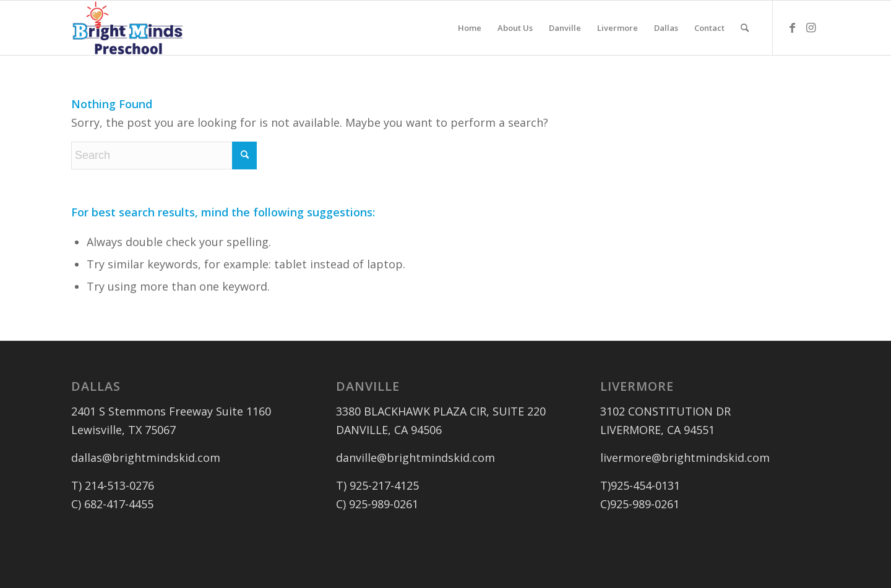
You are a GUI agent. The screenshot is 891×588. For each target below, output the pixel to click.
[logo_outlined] (128, 28)
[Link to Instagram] (811, 27)
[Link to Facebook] (792, 27)
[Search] (745, 28)
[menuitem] (470, 28)
